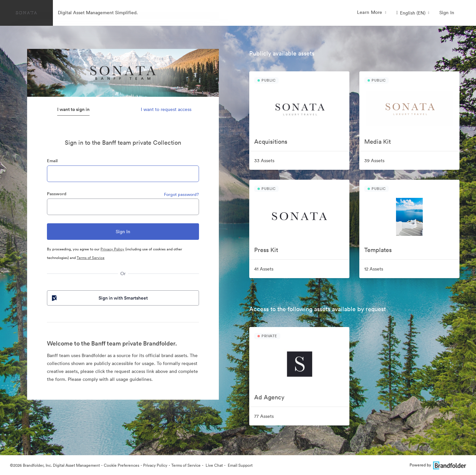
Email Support (240, 465)
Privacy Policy (112, 249)
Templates (378, 250)
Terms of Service (91, 258)
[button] (413, 13)
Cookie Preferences (121, 465)
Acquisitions (271, 142)
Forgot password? (181, 194)
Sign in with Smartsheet (99, 298)
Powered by (438, 465)
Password (57, 194)
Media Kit (377, 142)
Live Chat (214, 465)
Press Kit (266, 250)
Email (52, 161)
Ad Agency (269, 397)
